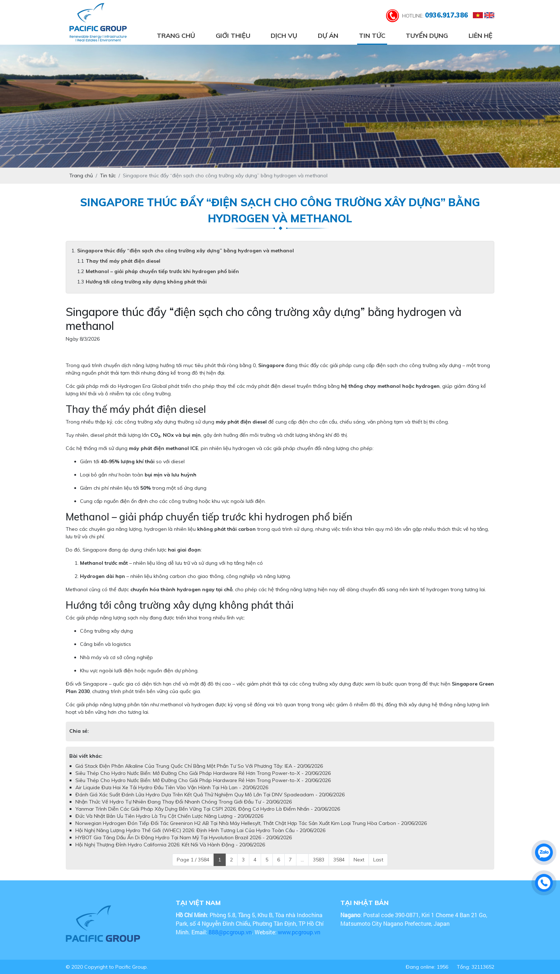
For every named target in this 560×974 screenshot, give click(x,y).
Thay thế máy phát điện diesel (123, 261)
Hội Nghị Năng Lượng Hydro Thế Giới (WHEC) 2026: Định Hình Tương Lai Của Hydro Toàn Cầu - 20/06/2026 (200, 830)
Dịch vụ (284, 36)
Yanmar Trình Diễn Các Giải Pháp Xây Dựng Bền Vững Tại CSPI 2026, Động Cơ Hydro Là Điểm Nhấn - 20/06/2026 (208, 809)
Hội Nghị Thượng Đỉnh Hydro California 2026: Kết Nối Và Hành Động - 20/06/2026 (170, 845)
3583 (319, 860)
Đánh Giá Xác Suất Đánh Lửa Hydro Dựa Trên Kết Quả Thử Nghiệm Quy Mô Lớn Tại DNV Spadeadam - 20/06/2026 (210, 795)
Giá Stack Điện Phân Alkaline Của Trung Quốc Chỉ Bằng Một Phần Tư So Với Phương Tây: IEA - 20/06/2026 (199, 766)
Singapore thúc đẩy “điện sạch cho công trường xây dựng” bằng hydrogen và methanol (186, 251)
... (302, 860)
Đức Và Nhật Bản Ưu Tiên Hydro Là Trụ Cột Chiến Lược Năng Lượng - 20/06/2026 (169, 816)
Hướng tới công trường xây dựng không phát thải (146, 282)
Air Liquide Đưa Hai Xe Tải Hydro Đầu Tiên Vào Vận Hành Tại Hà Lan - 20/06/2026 (172, 787)
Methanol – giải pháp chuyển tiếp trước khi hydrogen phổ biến (162, 271)
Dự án (328, 36)
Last (378, 860)
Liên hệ (481, 36)
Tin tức (372, 36)
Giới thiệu (233, 36)
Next (359, 860)
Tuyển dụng (427, 36)
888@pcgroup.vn (230, 932)
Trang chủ (176, 36)
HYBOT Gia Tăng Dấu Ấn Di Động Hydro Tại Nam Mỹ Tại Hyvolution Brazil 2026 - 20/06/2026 (184, 837)
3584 (339, 860)
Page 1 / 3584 (193, 860)
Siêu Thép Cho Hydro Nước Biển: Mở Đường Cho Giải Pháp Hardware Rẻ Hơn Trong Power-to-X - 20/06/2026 (203, 773)
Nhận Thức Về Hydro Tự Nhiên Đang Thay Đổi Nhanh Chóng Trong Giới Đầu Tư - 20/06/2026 (184, 802)
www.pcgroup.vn (300, 932)
